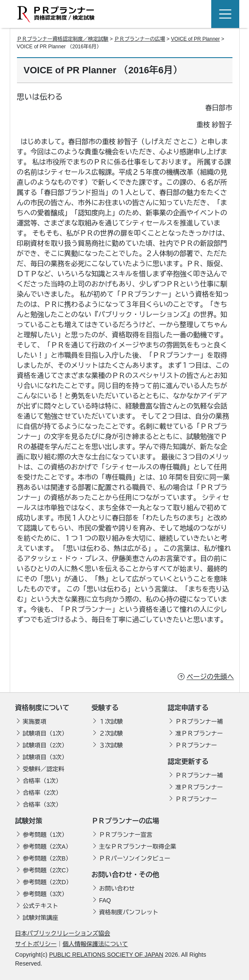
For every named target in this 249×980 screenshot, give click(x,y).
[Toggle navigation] (225, 14)
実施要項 (35, 722)
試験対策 (29, 821)
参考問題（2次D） (48, 882)
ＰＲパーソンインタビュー (135, 858)
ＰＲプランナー (196, 745)
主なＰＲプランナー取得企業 (138, 847)
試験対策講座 (41, 918)
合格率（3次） (42, 805)
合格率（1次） (42, 781)
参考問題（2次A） (47, 847)
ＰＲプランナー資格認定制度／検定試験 (63, 39)
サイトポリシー (36, 944)
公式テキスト (41, 906)
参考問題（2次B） (47, 858)
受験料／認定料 (44, 769)
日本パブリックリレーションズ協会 (63, 933)
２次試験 (111, 733)
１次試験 (111, 722)
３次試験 (111, 745)
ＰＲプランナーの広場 (140, 39)
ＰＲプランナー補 (199, 722)
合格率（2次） (42, 793)
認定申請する (188, 708)
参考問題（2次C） (48, 870)
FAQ (105, 900)
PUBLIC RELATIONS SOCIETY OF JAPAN (106, 955)
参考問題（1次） (45, 835)
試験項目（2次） (45, 745)
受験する (105, 708)
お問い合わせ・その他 (126, 875)
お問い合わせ (117, 888)
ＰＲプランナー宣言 (126, 835)
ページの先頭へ (210, 677)
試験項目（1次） (45, 733)
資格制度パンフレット (129, 912)
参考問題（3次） (45, 894)
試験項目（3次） (45, 757)
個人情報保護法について (95, 944)
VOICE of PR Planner (195, 39)
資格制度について (42, 708)
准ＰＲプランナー (199, 733)
